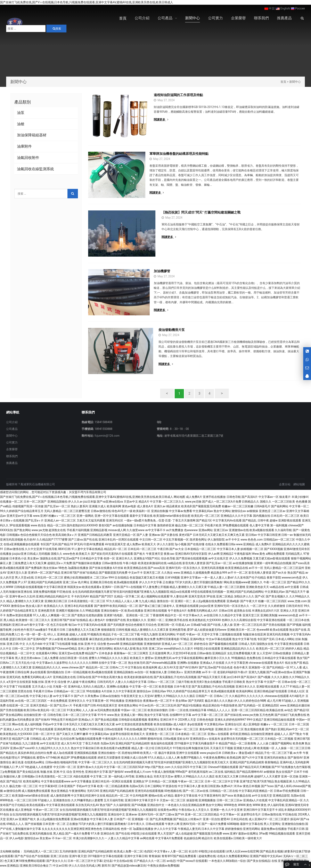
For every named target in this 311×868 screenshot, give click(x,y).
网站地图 (179, 497)
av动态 (171, 861)
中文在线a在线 (123, 861)
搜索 (57, 29)
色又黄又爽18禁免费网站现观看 (25, 861)
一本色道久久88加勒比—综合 (227, 861)
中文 (269, 8)
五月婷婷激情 (68, 851)
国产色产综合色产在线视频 (32, 856)
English (283, 8)
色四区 (148, 851)
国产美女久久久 (56, 861)
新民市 (106, 866)
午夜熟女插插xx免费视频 (163, 866)
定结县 (108, 861)
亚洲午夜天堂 (78, 856)
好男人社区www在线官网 (243, 851)
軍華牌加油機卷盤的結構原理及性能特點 (183, 154)
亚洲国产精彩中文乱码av (266, 856)
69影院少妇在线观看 (212, 851)
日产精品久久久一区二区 (150, 861)
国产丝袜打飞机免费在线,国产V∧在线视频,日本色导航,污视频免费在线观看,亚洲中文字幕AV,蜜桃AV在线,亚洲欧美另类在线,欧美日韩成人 (87, 2)
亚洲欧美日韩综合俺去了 (36, 866)
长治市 (193, 851)
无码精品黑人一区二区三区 (41, 851)
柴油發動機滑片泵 (167, 330)
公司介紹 (12, 422)
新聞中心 (295, 82)
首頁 (283, 82)
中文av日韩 (60, 866)
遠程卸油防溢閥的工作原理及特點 (178, 95)
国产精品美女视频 (271, 851)
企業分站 (285, 484)
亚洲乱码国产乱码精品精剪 (95, 851)
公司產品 (12, 429)
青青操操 (154, 856)
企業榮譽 (12, 449)
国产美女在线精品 (259, 861)
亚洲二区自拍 (59, 856)
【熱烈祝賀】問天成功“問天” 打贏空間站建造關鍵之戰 (193, 212)
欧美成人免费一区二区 (128, 851)
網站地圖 (299, 484)
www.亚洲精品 (9, 866)
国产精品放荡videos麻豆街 (129, 866)
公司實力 (12, 442)
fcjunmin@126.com (107, 436)
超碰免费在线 (207, 856)
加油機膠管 (162, 271)
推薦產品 (12, 463)
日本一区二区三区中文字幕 (85, 861)
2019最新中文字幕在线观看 (105, 856)
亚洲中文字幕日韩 (136, 856)
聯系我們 (12, 456)
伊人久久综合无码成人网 (84, 866)
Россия (298, 8)
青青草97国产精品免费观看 (179, 856)
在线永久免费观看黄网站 (233, 856)
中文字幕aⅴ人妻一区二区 (171, 851)
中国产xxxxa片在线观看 (192, 861)
